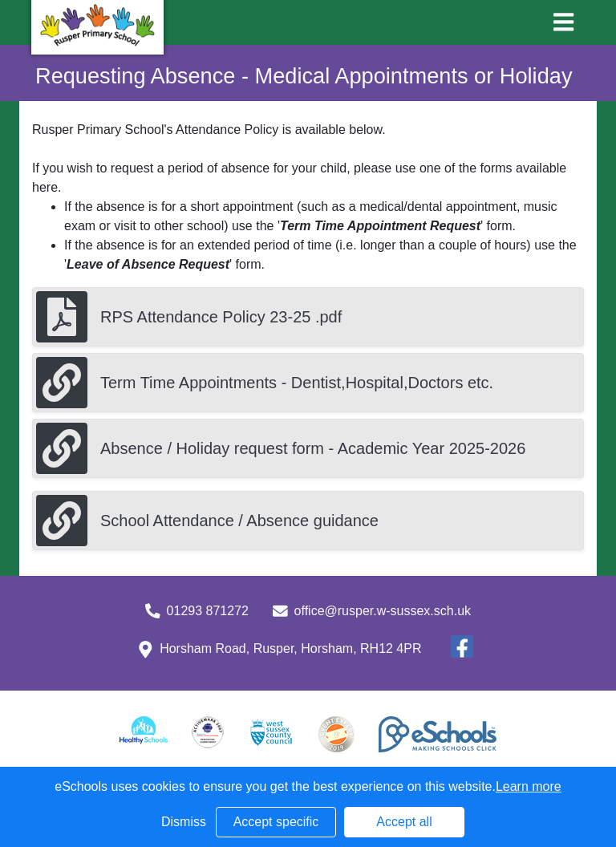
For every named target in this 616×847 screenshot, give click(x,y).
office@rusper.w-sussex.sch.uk (383, 611)
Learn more (529, 786)
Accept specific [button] (276, 822)
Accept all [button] (404, 822)
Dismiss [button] (184, 822)
